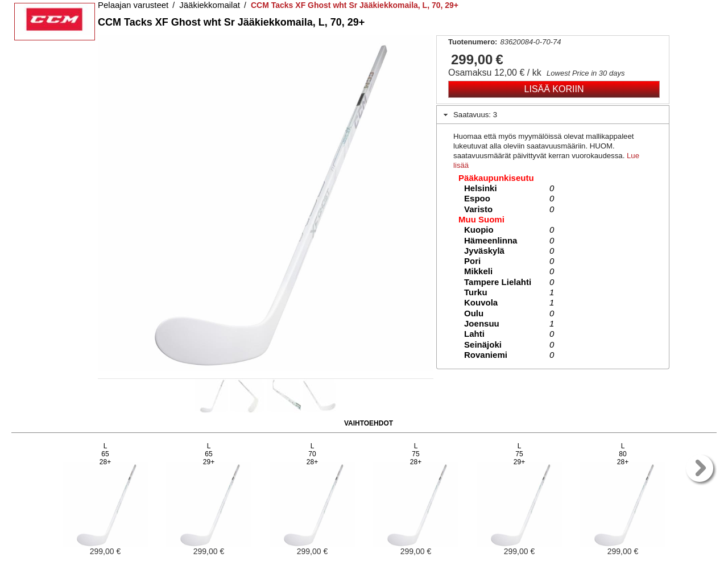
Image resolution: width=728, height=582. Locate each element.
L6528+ (105, 454)
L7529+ (519, 454)
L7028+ (312, 454)
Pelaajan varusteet (133, 5)
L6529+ (209, 454)
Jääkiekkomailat (210, 5)
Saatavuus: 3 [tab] (469, 115)
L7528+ (416, 454)
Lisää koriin (554, 89)
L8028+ (623, 454)
